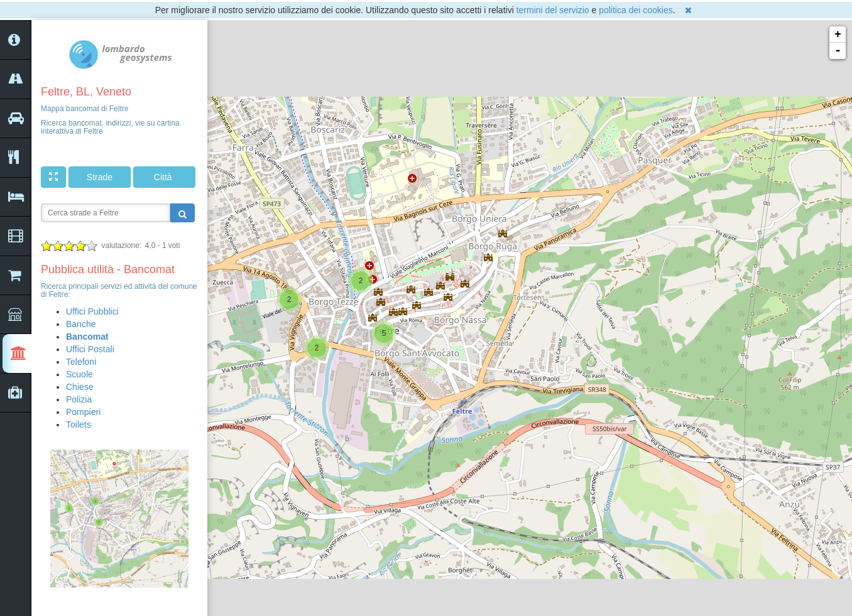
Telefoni (81, 362)
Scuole (79, 374)
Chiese (80, 387)
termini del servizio (553, 10)
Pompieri (83, 412)
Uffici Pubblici (92, 311)
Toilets (79, 424)
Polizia (79, 399)
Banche (81, 324)
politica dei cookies (636, 10)
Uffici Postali (90, 349)
